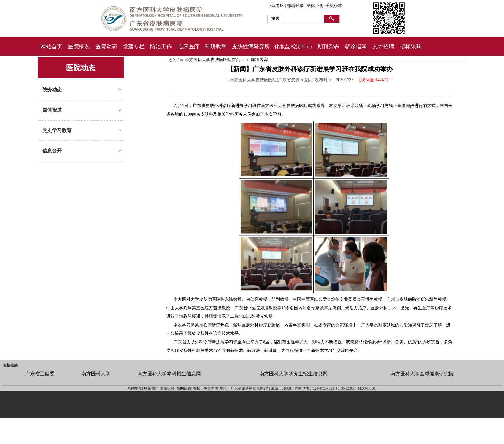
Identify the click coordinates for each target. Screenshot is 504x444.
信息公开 (52, 151)
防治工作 (161, 47)
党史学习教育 (57, 130)
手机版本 (334, 6)
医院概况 (79, 47)
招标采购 (411, 47)
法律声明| (315, 6)
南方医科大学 (96, 374)
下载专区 (276, 6)
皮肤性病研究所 (251, 47)
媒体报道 (52, 110)
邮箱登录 (295, 6)
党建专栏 (134, 47)
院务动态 (52, 90)
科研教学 (216, 47)
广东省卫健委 (40, 374)
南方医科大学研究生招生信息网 (293, 374)
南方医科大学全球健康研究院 (422, 374)
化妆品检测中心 (293, 47)
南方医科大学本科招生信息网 (169, 374)
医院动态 (106, 47)
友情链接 (10, 365)
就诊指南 (356, 47)
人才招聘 (383, 47)
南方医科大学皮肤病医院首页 (212, 60)
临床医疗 (188, 47)
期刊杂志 (328, 47)
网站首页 (51, 47)
